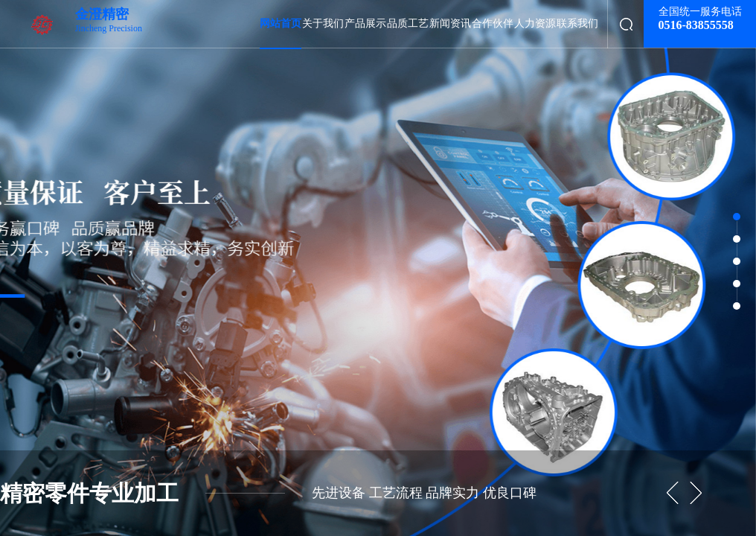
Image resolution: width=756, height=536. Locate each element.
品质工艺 (408, 23)
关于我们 (323, 23)
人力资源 (535, 23)
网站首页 (281, 23)
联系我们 (577, 23)
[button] (696, 493)
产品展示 (365, 23)
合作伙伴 (493, 23)
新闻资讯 (450, 23)
